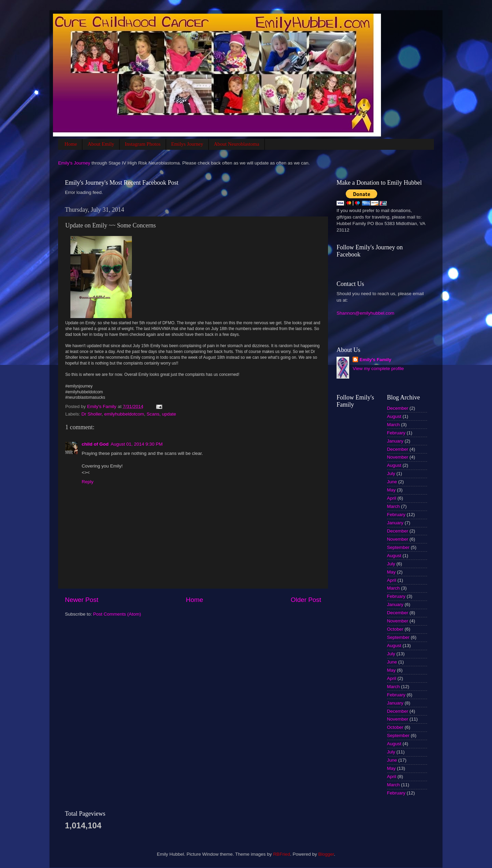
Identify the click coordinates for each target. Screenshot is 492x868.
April (392, 498)
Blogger (326, 854)
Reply (88, 482)
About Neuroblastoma (237, 144)
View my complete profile (378, 369)
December (398, 408)
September (398, 547)
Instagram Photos (143, 144)
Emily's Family (375, 360)
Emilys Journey (187, 144)
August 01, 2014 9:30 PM (137, 444)
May (392, 490)
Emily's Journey (74, 163)
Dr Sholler (91, 414)
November (398, 457)
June (392, 482)
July (391, 474)
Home (71, 144)
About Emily (101, 144)
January (395, 441)
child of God (95, 444)
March (394, 425)
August (394, 416)
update (169, 414)
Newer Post (82, 600)
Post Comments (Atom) (117, 614)
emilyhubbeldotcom (124, 414)
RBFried (282, 854)
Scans (153, 414)
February (396, 433)
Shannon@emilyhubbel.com (365, 313)
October (395, 629)
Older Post (306, 600)
